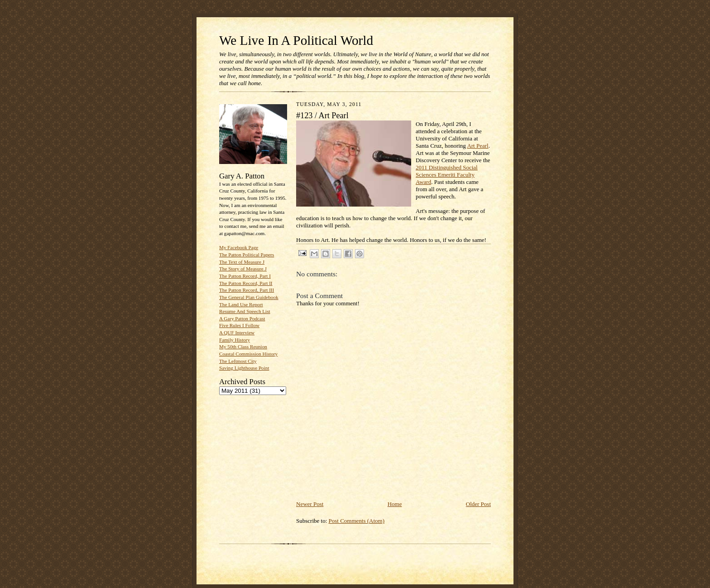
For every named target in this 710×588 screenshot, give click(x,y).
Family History (235, 340)
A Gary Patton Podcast (242, 318)
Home (395, 504)
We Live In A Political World (296, 40)
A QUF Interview (237, 333)
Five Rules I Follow (239, 325)
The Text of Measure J (242, 262)
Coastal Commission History (248, 354)
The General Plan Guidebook (249, 297)
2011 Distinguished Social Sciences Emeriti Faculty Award (447, 175)
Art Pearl (477, 146)
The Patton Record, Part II (246, 283)
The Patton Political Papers (247, 255)
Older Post (478, 504)
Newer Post (310, 504)
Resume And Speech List (245, 311)
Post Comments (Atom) (357, 521)
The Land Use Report (241, 304)
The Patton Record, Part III (247, 290)
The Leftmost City (238, 361)
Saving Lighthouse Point (244, 368)
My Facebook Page (239, 247)
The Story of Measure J (243, 269)
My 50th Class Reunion (243, 347)
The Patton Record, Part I (245, 276)
